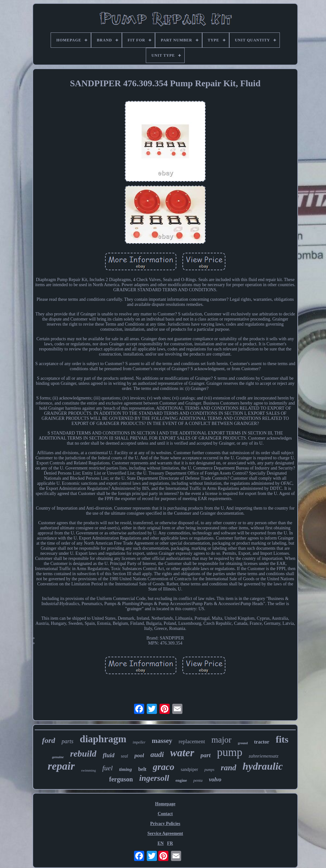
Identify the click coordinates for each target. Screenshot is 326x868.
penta (198, 780)
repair (61, 766)
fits (282, 739)
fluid (109, 755)
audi (157, 755)
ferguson (121, 779)
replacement (192, 741)
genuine (58, 757)
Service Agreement (165, 833)
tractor (262, 742)
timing (125, 769)
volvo (215, 780)
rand (228, 768)
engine (181, 780)
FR (170, 843)
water (182, 753)
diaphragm (103, 739)
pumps (209, 770)
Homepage (165, 804)
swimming (89, 770)
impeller (139, 742)
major (221, 740)
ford (49, 740)
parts (67, 741)
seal (125, 756)
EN (161, 843)
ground (243, 743)
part (206, 755)
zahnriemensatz (263, 756)
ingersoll (154, 778)
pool (139, 755)
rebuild (83, 754)
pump (230, 752)
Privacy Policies (165, 824)
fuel (107, 768)
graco (164, 767)
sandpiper (189, 769)
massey (162, 741)
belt (142, 769)
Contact (165, 814)
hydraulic (263, 766)
